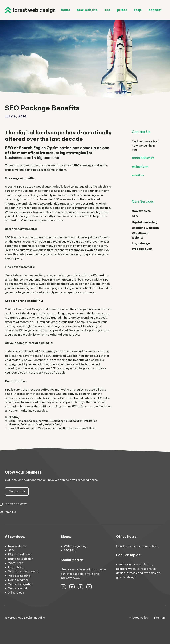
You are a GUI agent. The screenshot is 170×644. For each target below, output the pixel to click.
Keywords (44, 421)
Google (33, 421)
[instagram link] (63, 587)
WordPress (16, 563)
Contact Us (17, 491)
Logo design (141, 243)
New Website (87, 10)
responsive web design (87, 250)
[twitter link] (72, 587)
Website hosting (19, 576)
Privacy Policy (139, 618)
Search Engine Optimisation (67, 421)
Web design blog (75, 546)
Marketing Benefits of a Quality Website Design (36, 424)
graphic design (126, 577)
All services (16, 593)
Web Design (90, 421)
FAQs (138, 10)
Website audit (142, 249)
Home (66, 10)
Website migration (21, 584)
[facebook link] (81, 587)
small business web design (134, 564)
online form (140, 167)
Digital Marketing (18, 421)
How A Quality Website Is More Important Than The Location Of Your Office (52, 428)
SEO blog (70, 550)
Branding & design (145, 228)
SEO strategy (83, 165)
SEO (107, 10)
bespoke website (128, 569)
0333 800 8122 (143, 158)
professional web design (143, 573)
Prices (122, 10)
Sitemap (159, 618)
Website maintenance (23, 571)
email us (138, 175)
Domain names (18, 580)
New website (141, 211)
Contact (155, 10)
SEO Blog (14, 417)
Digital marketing (145, 222)
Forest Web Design (34, 10)
